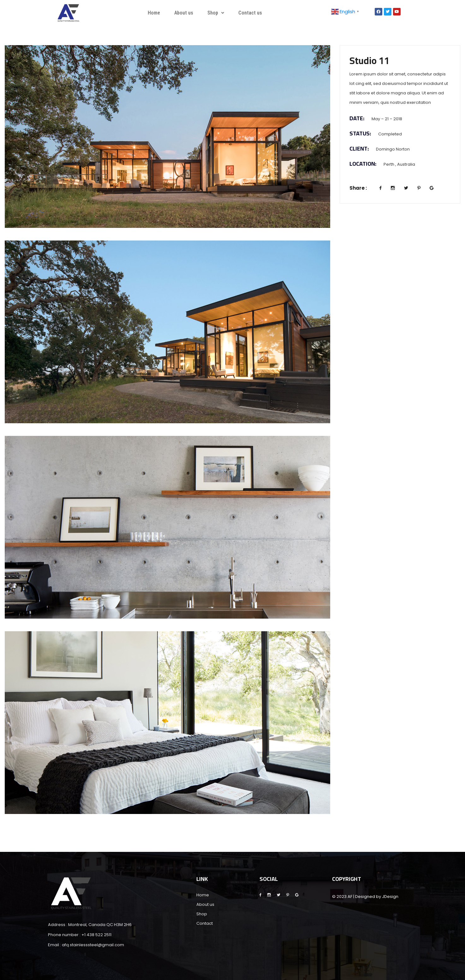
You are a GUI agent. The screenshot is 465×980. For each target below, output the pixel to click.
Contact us (250, 13)
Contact (205, 923)
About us (184, 13)
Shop (216, 13)
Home (154, 13)
